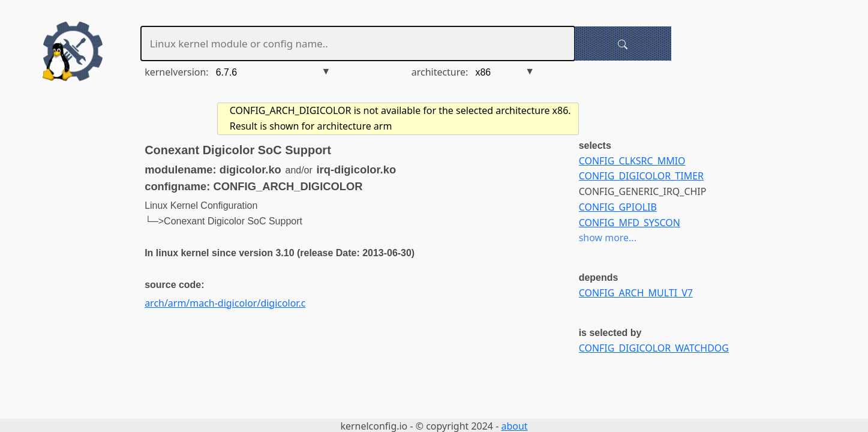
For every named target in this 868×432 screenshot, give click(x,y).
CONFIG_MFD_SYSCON (630, 223)
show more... (608, 238)
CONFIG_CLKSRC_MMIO (632, 161)
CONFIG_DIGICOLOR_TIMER (641, 176)
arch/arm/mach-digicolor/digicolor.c (225, 303)
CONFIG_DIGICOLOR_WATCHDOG (654, 348)
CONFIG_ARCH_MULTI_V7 (636, 293)
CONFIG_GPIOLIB (618, 207)
